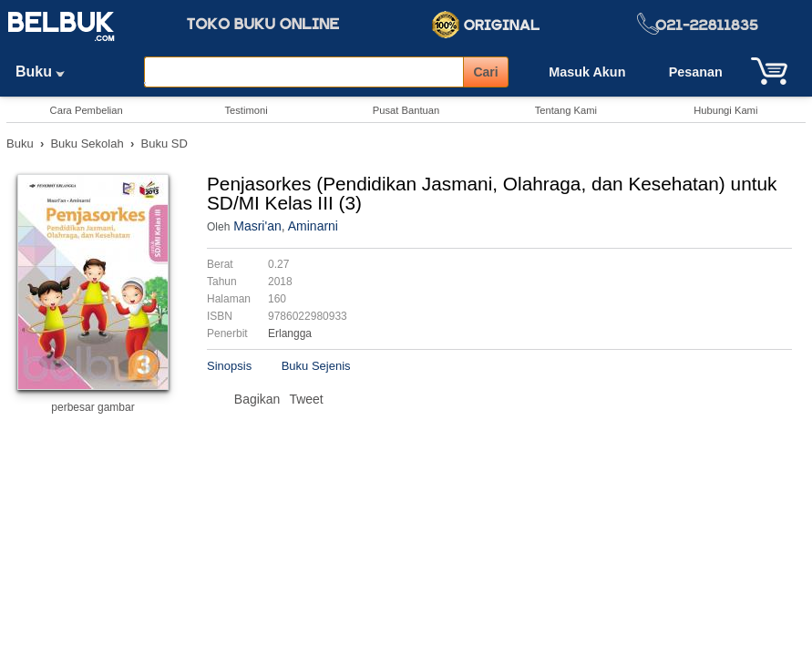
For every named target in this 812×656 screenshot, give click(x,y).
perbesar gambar (93, 407)
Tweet (306, 399)
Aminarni (313, 226)
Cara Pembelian (87, 110)
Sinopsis (229, 366)
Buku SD (164, 143)
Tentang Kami (566, 110)
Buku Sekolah (87, 143)
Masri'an (257, 226)
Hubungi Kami (725, 110)
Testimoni (246, 110)
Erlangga (290, 333)
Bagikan (257, 399)
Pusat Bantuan (406, 110)
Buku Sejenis (316, 366)
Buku (46, 72)
